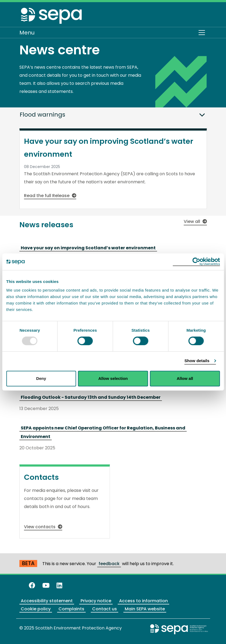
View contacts (43, 527)
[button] (202, 113)
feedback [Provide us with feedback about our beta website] (109, 564)
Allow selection (113, 378)
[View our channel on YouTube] (46, 585)
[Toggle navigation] (202, 33)
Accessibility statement (47, 601)
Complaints (71, 609)
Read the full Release (50, 196)
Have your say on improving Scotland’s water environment (88, 248)
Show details (197, 361)
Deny (41, 378)
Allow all (185, 378)
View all (195, 221)
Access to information (143, 601)
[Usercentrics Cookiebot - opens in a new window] (196, 262)
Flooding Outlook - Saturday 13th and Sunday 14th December (91, 397)
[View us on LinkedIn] (59, 585)
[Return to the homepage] (52, 15)
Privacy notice (96, 601)
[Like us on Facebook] (32, 585)
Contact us (105, 609)
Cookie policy (36, 609)
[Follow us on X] (22, 585)
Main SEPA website (145, 609)
